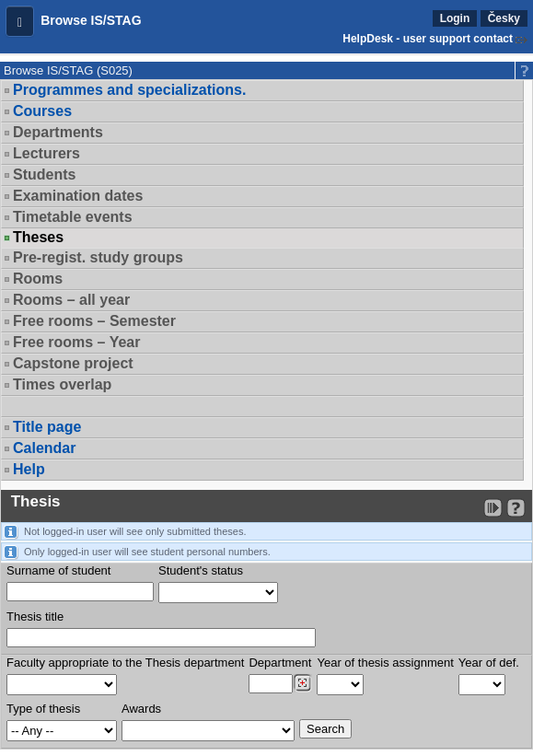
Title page (47, 427)
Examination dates (78, 196)
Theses (38, 238)
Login (455, 18)
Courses (42, 111)
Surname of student (58, 570)
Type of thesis (43, 709)
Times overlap (62, 384)
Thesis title (35, 616)
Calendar (44, 448)
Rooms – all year (71, 300)
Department (280, 663)
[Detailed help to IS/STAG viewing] (516, 508)
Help (29, 469)
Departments (58, 132)
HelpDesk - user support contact (428, 39)
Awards (141, 709)
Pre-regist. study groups (98, 257)
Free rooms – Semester (94, 321)
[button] (20, 21)
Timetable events (73, 217)
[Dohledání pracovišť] (302, 683)
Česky (504, 18)
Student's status (201, 570)
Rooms (38, 279)
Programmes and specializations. (129, 90)
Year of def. (489, 663)
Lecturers (46, 153)
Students (44, 174)
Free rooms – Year (76, 342)
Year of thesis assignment (385, 663)
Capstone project (73, 363)
